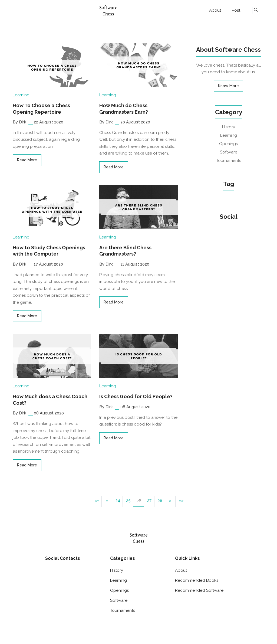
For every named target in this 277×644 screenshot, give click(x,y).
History (229, 127)
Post (236, 10)
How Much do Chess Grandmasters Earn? (124, 109)
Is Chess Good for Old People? (136, 396)
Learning (21, 95)
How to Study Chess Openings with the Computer (49, 251)
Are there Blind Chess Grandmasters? (125, 251)
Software (229, 152)
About (215, 10)
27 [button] (149, 501)
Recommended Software (199, 590)
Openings (228, 144)
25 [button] (128, 501)
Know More (228, 86)
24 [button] (118, 501)
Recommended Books (197, 580)
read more (27, 160)
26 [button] (139, 501)
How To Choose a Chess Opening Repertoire (41, 109)
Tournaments (229, 161)
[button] (96, 501)
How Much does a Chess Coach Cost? (50, 400)
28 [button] (160, 501)
